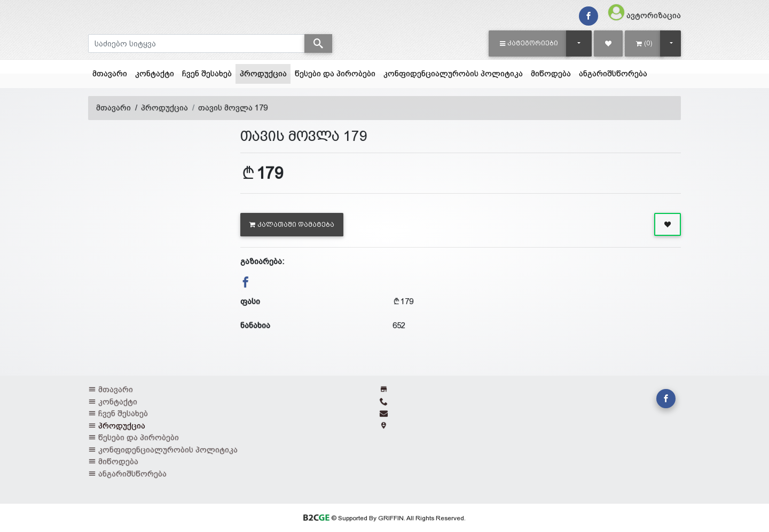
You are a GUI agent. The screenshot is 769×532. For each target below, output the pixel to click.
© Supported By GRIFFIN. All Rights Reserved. (384, 518)
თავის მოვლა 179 (233, 108)
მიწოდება (551, 73)
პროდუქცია (265, 73)
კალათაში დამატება (292, 225)
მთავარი (110, 73)
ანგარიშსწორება (613, 73)
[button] (529, 43)
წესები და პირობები (335, 73)
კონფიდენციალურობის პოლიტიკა (453, 73)
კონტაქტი (155, 73)
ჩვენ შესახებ (207, 73)
